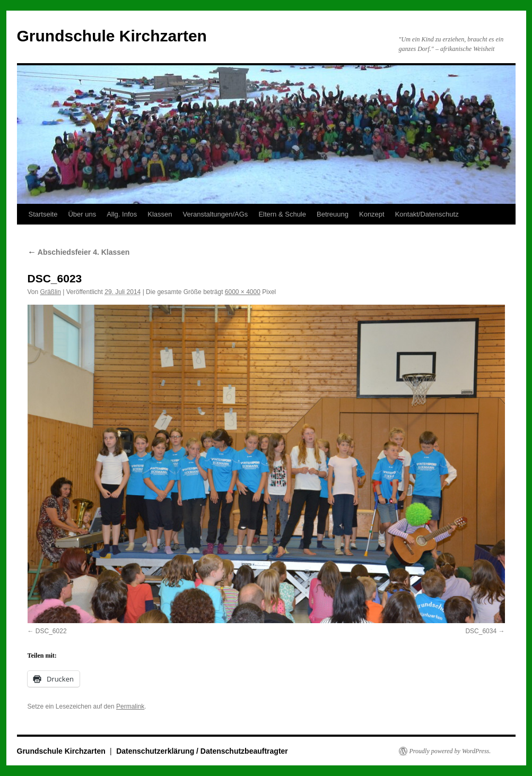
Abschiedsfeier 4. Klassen (79, 252)
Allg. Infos (122, 214)
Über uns (82, 214)
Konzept (372, 214)
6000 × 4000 (243, 292)
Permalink (130, 706)
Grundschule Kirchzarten (112, 36)
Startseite (43, 214)
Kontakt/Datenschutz (427, 214)
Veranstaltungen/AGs (216, 214)
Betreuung (333, 214)
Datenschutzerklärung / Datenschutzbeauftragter (202, 751)
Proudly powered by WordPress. (450, 751)
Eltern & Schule (282, 214)
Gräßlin (51, 292)
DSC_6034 (481, 631)
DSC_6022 (51, 631)
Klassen (160, 214)
